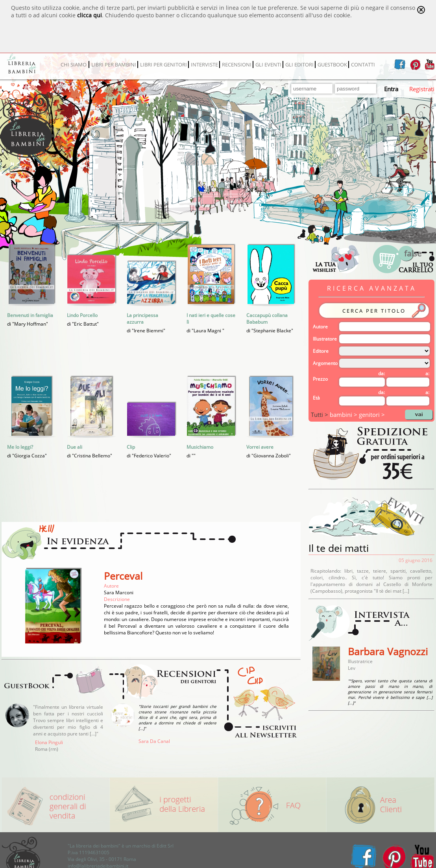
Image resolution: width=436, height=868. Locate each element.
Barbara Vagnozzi (388, 651)
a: (427, 373)
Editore (321, 351)
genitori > (372, 415)
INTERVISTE (204, 65)
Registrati (422, 89)
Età (316, 398)
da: (381, 373)
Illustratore (325, 339)
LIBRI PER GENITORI (163, 65)
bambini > (344, 415)
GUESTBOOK (332, 65)
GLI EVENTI (268, 65)
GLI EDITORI (299, 65)
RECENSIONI (237, 65)
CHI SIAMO (74, 65)
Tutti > (320, 415)
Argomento (325, 363)
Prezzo (320, 379)
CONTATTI (363, 65)
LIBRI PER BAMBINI (114, 65)
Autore (320, 327)
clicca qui (90, 15)
